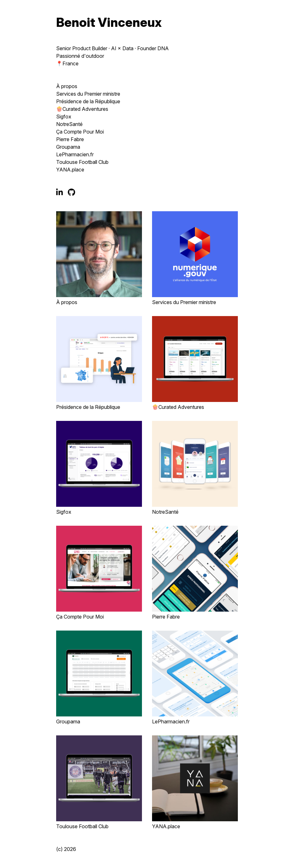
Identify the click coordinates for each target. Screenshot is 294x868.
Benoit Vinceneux (109, 22)
